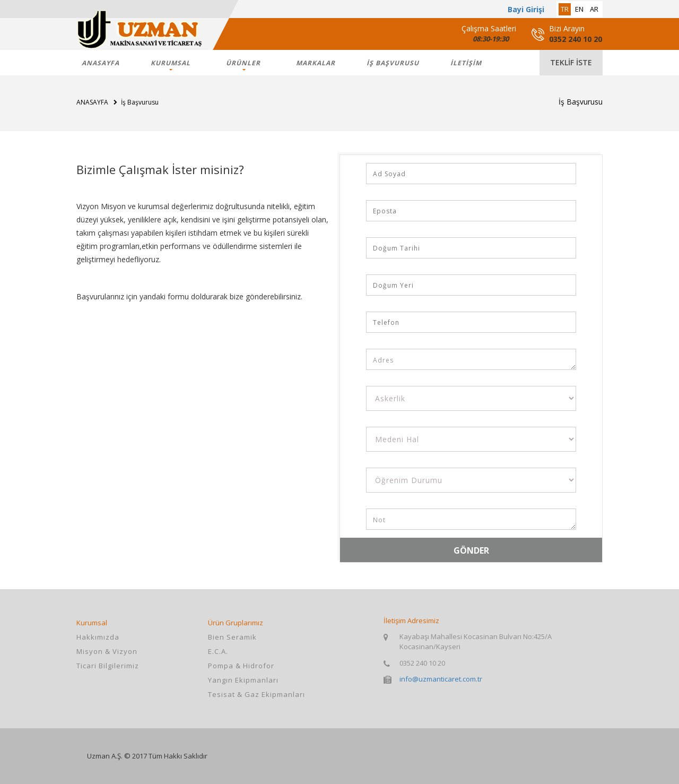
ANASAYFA (101, 63)
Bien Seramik (232, 637)
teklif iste (571, 62)
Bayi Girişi (526, 9)
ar (594, 9)
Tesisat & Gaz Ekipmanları (256, 694)
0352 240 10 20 (576, 39)
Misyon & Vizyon (107, 651)
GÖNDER (471, 550)
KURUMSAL (171, 63)
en (579, 9)
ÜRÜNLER (243, 63)
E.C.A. (218, 651)
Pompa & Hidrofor (241, 666)
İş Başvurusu (393, 63)
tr (565, 9)
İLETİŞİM (466, 63)
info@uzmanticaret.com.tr (441, 679)
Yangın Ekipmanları (243, 680)
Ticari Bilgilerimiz (108, 666)
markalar (316, 63)
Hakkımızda (98, 637)
